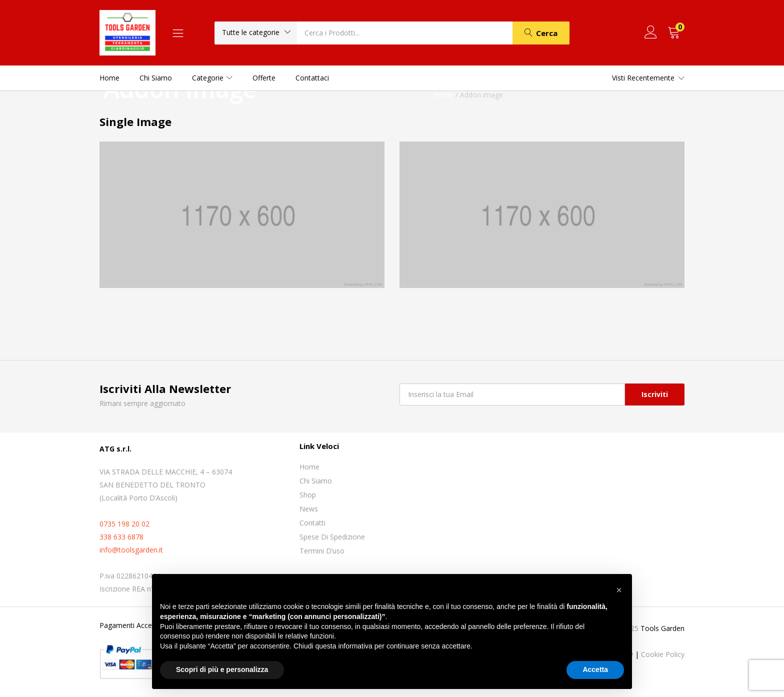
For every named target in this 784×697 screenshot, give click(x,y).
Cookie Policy (663, 654)
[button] (256, 32)
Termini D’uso (322, 551)
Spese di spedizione (332, 537)
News (309, 509)
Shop (308, 495)
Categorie (212, 78)
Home (109, 78)
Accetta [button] (595, 669)
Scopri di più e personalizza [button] (222, 669)
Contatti (312, 523)
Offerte (264, 78)
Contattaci (312, 78)
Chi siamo (156, 78)
